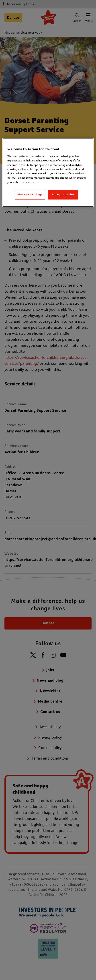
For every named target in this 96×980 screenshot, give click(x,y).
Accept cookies (63, 195)
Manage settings (30, 195)
